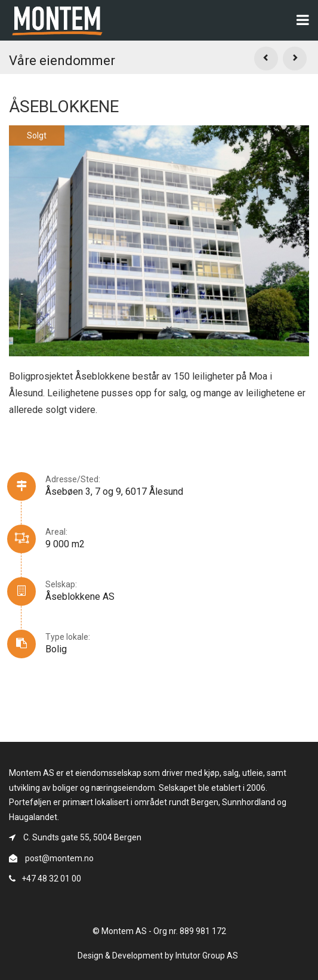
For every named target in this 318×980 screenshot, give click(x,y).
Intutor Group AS (207, 956)
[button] (266, 58)
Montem (57, 19)
